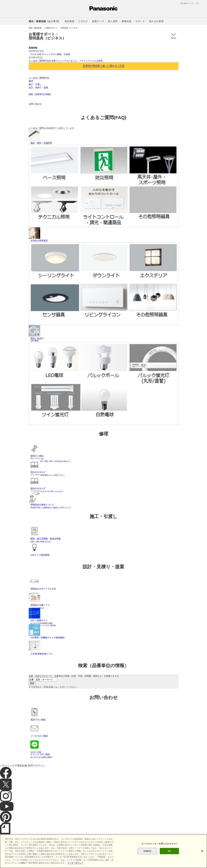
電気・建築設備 (35, 28)
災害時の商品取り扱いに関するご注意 (104, 66)
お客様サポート (51, 28)
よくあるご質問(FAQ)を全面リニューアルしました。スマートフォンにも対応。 (67, 61)
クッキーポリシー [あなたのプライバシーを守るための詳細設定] (75, 863)
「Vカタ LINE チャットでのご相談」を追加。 (50, 54)
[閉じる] (202, 851)
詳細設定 (148, 851)
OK (169, 851)
